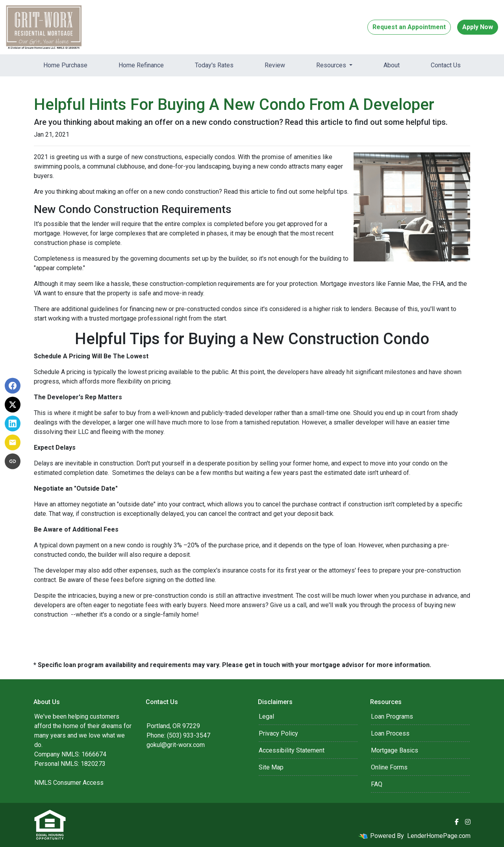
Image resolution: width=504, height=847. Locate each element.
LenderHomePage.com (439, 836)
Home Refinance (141, 65)
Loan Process (390, 733)
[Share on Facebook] (13, 386)
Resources (332, 65)
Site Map (271, 767)
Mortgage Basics (395, 750)
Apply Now (478, 27)
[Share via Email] (13, 443)
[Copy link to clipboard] (13, 461)
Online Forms (389, 767)
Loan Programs (392, 716)
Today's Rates (214, 65)
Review (275, 65)
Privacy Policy (278, 733)
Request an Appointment (409, 27)
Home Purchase (65, 65)
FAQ (377, 784)
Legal (266, 716)
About (392, 65)
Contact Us (446, 65)
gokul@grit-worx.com (176, 745)
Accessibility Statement (292, 750)
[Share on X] (13, 405)
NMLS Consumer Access (69, 783)
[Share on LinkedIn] (13, 424)
